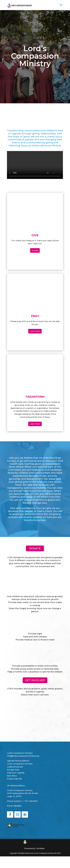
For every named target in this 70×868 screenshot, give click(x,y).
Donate (35, 250)
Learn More (35, 331)
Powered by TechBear (34, 848)
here (50, 491)
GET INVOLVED (35, 680)
